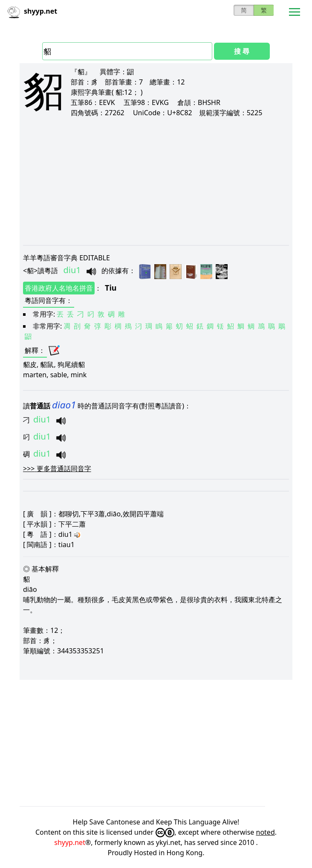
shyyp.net (70, 842)
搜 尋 (242, 51)
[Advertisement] (156, 181)
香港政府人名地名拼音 (59, 288)
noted (266, 832)
